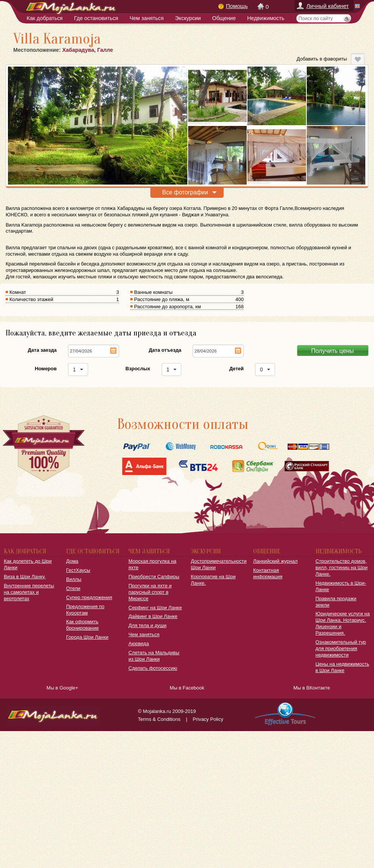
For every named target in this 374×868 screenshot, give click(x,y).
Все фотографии (185, 192)
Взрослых (138, 369)
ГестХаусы (78, 570)
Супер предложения (89, 597)
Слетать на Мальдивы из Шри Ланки (154, 656)
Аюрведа (139, 644)
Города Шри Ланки (87, 637)
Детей (236, 369)
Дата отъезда (165, 350)
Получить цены (333, 351)
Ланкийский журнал (275, 561)
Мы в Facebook (187, 688)
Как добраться (45, 18)
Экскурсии (188, 18)
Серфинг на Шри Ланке (155, 608)
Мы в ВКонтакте (312, 688)
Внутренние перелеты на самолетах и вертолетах (29, 592)
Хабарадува (78, 50)
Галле (105, 50)
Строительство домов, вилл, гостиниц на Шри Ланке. (342, 568)
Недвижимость (266, 18)
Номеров (46, 369)
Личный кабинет (328, 6)
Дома (72, 561)
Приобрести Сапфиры (154, 577)
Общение (224, 18)
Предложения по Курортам (85, 610)
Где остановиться (96, 18)
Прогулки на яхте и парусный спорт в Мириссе (150, 592)
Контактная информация (268, 573)
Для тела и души (148, 625)
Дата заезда (42, 350)
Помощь (237, 6)
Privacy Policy (208, 719)
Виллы (74, 579)
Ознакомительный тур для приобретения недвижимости (341, 648)
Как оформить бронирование (82, 625)
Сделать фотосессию (153, 668)
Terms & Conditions (159, 719)
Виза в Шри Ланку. (25, 577)
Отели (73, 588)
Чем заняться (147, 18)
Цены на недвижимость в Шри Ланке (342, 667)
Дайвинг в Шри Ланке (153, 616)
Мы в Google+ (62, 688)
